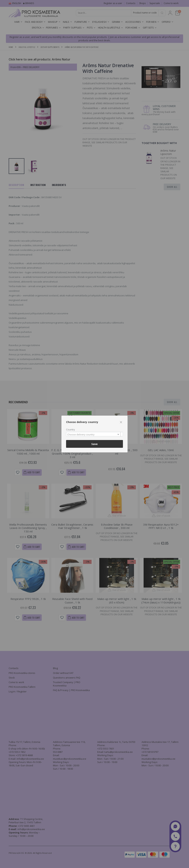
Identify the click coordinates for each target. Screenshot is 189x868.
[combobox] (94, 434)
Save (94, 444)
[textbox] (94, 435)
